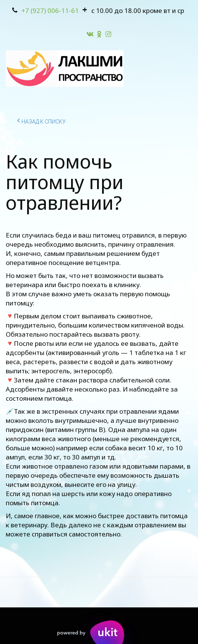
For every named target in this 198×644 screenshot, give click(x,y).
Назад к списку (41, 120)
